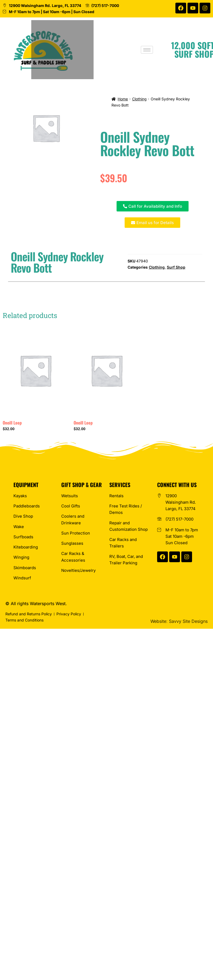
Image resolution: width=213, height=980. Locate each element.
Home (123, 99)
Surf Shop (176, 267)
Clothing (139, 99)
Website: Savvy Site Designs (179, 621)
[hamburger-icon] (150, 50)
